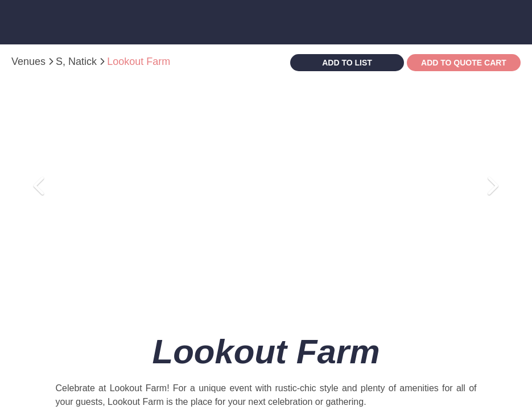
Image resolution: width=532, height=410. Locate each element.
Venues (30, 61)
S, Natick (78, 61)
